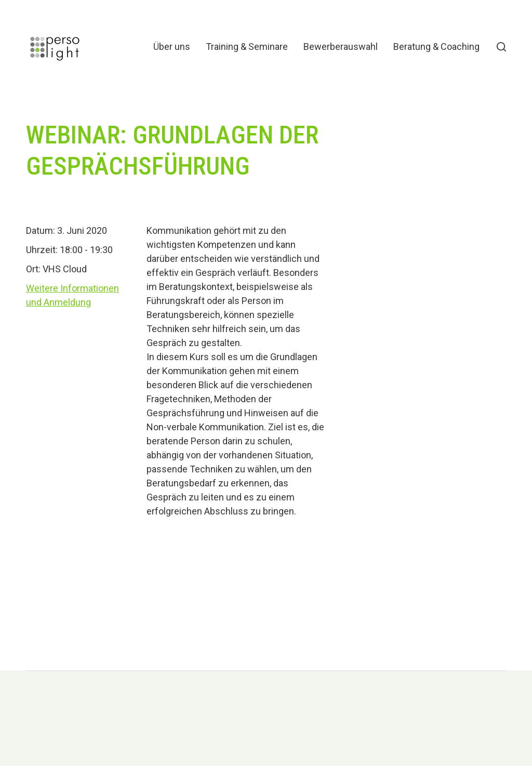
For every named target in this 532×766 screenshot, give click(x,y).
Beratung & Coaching (436, 47)
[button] (501, 47)
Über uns (172, 47)
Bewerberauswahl (341, 47)
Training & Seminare (247, 47)
